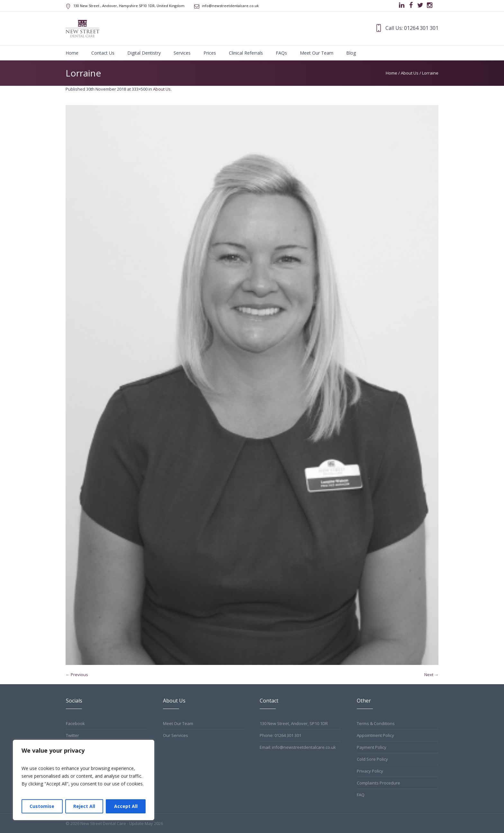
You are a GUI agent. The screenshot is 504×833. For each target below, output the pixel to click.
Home (392, 73)
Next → (431, 675)
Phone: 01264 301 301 (280, 735)
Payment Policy (372, 747)
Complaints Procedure (378, 783)
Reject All (84, 806)
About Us (410, 73)
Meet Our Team (178, 723)
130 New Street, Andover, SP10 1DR (294, 723)
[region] (84, 780)
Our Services (175, 735)
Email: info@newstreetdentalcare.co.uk (298, 747)
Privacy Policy (370, 771)
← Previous (77, 675)
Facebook (75, 723)
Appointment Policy (375, 735)
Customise (42, 806)
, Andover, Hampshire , (129, 6)
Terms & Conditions (376, 723)
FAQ (361, 795)
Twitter (72, 735)
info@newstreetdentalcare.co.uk (230, 6)
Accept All (126, 806)
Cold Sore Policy (372, 759)
